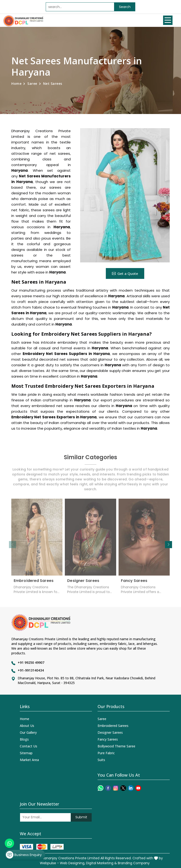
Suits (101, 760)
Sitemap (26, 753)
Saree (32, 84)
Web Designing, (72, 863)
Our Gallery (28, 732)
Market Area (29, 760)
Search (125, 7)
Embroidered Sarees (34, 584)
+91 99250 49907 (31, 662)
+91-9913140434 (31, 670)
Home (16, 84)
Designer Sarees (83, 584)
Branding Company (134, 863)
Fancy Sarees (134, 584)
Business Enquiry (24, 855)
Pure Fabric (106, 753)
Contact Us (29, 746)
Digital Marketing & (101, 863)
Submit (81, 817)
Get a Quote (125, 273)
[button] (169, 545)
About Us (27, 726)
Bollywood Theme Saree (116, 746)
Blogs (24, 739)
